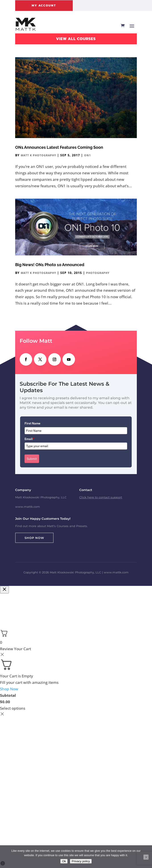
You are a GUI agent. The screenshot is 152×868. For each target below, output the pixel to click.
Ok (64, 861)
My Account (44, 5)
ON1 (87, 155)
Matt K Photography (38, 155)
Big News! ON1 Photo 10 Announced (50, 265)
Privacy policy (81, 861)
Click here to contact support (101, 497)
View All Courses (76, 39)
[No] (146, 857)
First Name (32, 423)
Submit (32, 459)
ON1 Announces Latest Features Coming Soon (59, 147)
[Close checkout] (4, 590)
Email (29, 439)
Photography (98, 273)
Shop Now (34, 538)
